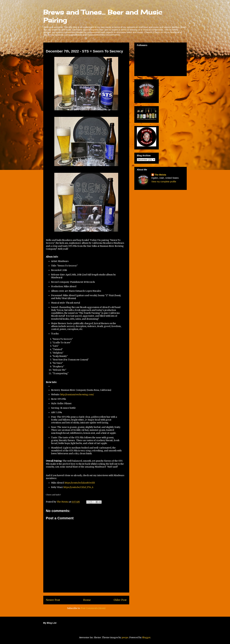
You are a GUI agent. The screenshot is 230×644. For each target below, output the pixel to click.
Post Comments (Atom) (93, 608)
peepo (125, 638)
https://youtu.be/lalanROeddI (80, 483)
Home (87, 600)
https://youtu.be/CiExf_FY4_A (78, 487)
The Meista (160, 175)
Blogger (146, 638)
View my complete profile (164, 182)
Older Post (120, 600)
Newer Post (53, 600)
